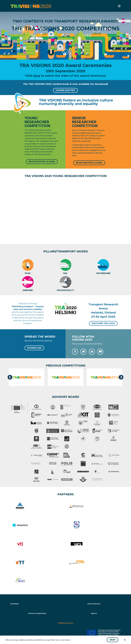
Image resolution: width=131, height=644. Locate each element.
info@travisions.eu (66, 623)
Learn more (65, 640)
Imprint (94, 614)
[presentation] (10, 377)
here (37, 76)
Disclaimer (15, 604)
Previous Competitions (37, 614)
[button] (112, 640)
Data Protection (94, 604)
